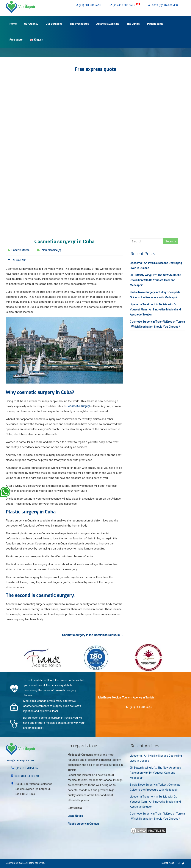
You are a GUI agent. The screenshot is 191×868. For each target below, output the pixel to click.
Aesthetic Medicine (108, 24)
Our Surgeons (54, 24)
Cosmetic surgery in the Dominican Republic (93, 635)
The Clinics (133, 24)
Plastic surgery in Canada (83, 824)
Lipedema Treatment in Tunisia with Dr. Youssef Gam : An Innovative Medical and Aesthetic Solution (155, 310)
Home (13, 24)
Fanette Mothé (21, 250)
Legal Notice (75, 816)
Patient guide (155, 24)
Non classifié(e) (51, 250)
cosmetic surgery (79, 406)
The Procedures (79, 24)
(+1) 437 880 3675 (125, 5)
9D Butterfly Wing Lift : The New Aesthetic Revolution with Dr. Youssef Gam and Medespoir (155, 280)
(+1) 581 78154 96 (88, 5)
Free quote (16, 40)
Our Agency (31, 24)
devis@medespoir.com (20, 760)
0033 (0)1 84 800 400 (163, 5)
